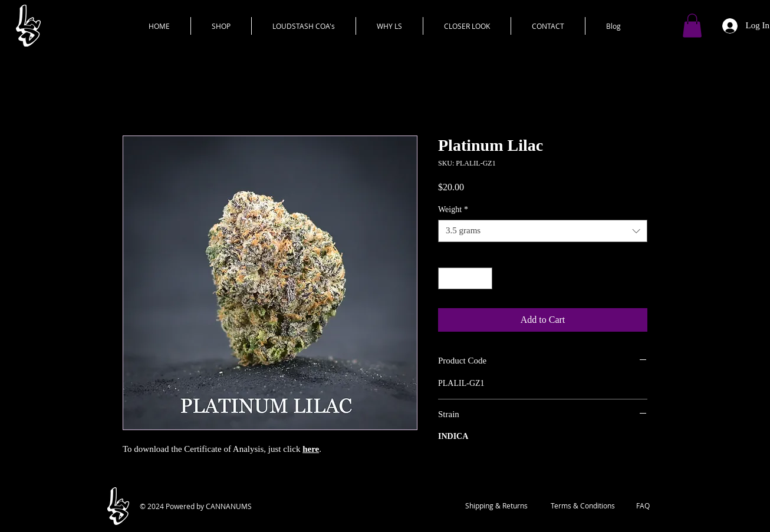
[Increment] (483, 278)
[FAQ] (643, 506)
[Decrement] (447, 278)
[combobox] (543, 231)
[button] (692, 26)
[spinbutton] (465, 278)
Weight (453, 209)
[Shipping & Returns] (496, 506)
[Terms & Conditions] (583, 506)
